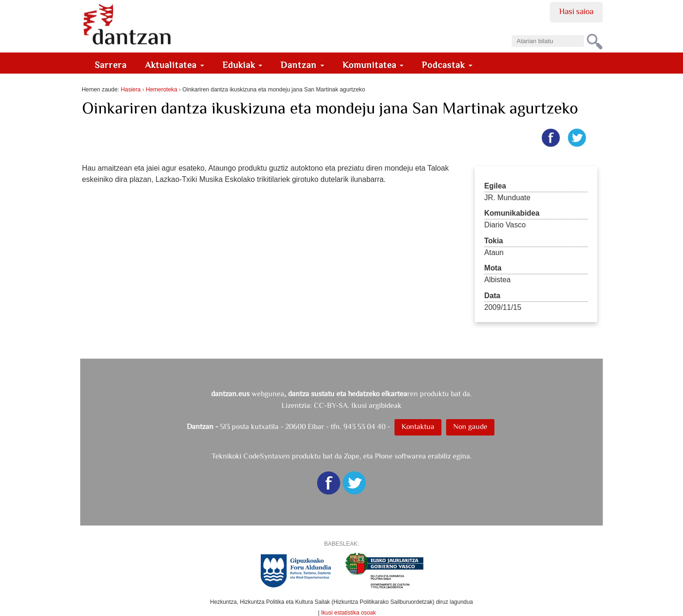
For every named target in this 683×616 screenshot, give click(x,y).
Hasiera (130, 90)
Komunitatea (373, 65)
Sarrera (111, 65)
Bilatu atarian (512, 32)
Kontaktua (418, 426)
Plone (384, 456)
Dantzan (302, 65)
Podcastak (447, 65)
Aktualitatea (175, 65)
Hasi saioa (576, 11)
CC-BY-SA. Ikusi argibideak (358, 405)
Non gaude (470, 426)
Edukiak (243, 65)
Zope (352, 456)
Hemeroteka (162, 90)
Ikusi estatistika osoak (349, 613)
